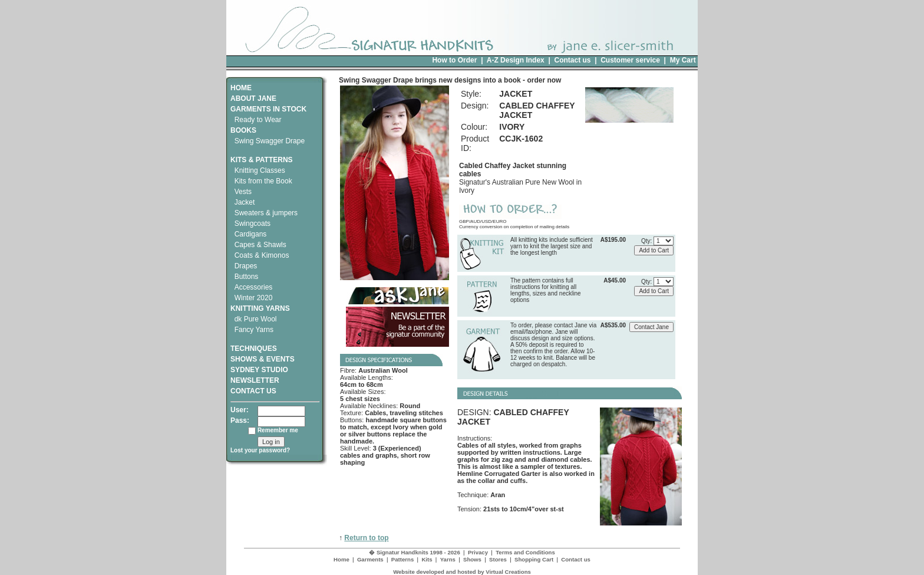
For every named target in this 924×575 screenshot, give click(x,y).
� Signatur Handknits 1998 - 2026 (415, 552)
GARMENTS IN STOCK (268, 109)
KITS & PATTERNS (262, 160)
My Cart (683, 60)
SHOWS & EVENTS (263, 359)
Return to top (366, 538)
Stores (498, 559)
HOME (241, 88)
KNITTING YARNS (260, 308)
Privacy (478, 552)
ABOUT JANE (253, 98)
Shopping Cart (534, 559)
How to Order (454, 60)
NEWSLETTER (255, 380)
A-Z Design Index (516, 60)
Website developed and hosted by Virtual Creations (462, 572)
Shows (472, 559)
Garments (370, 559)
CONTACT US (253, 391)
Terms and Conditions (525, 552)
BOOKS (243, 130)
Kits (427, 559)
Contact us (572, 60)
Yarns (448, 559)
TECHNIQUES (254, 344)
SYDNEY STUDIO (259, 370)
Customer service (630, 60)
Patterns (402, 559)
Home (341, 559)
